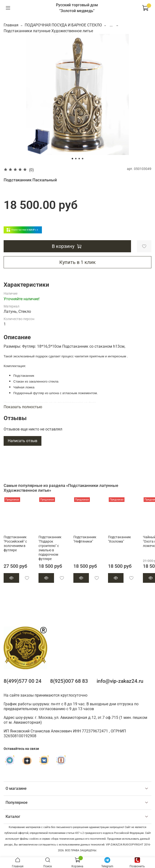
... (111, 25)
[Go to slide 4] (83, 159)
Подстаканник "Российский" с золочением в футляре (15, 544)
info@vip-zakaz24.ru (120, 681)
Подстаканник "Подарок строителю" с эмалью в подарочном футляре (50, 548)
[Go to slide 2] (76, 159)
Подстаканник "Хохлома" (120, 539)
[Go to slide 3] (79, 159)
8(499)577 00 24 (23, 681)
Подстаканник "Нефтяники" (85, 539)
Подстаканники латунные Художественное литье (48, 31)
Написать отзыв (23, 441)
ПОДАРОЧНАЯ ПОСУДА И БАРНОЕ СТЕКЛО (63, 25)
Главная (11, 25)
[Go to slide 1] (72, 159)
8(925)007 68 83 (69, 681)
